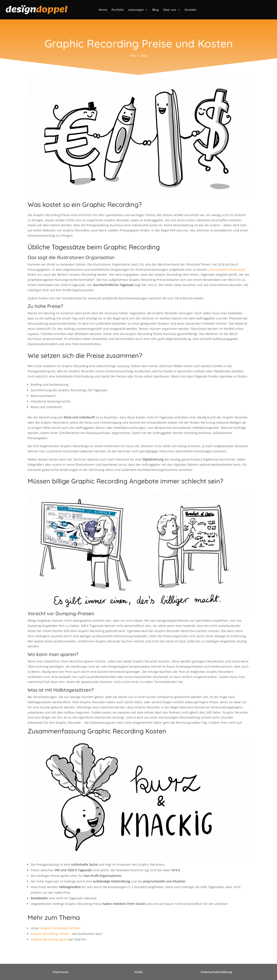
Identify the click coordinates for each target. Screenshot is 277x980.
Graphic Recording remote (50, 934)
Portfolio (118, 10)
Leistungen (138, 10)
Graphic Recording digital (49, 939)
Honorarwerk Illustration (227, 270)
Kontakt (190, 10)
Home (103, 10)
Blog (156, 10)
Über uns (172, 10)
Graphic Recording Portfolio (60, 928)
